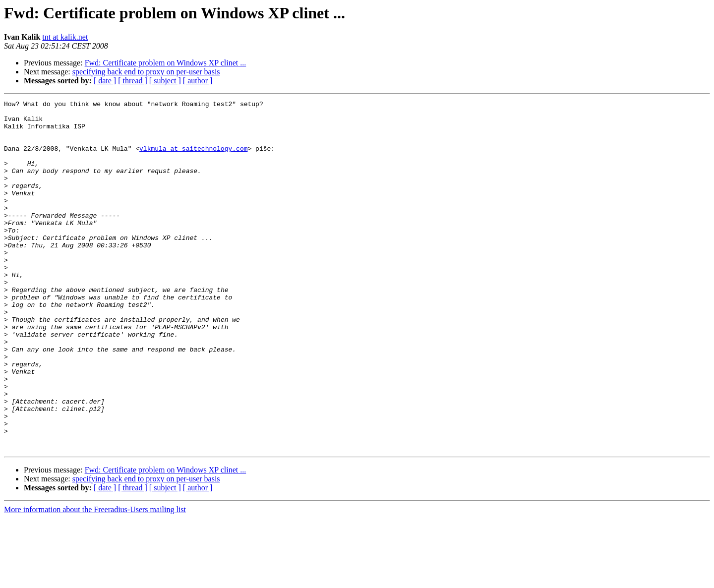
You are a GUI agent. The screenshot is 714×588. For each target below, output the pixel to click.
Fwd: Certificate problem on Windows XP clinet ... (166, 63)
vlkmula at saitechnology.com (193, 159)
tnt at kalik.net (65, 37)
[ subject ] (165, 81)
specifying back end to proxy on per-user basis (146, 72)
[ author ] (198, 81)
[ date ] (105, 81)
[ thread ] (133, 81)
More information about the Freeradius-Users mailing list (95, 579)
